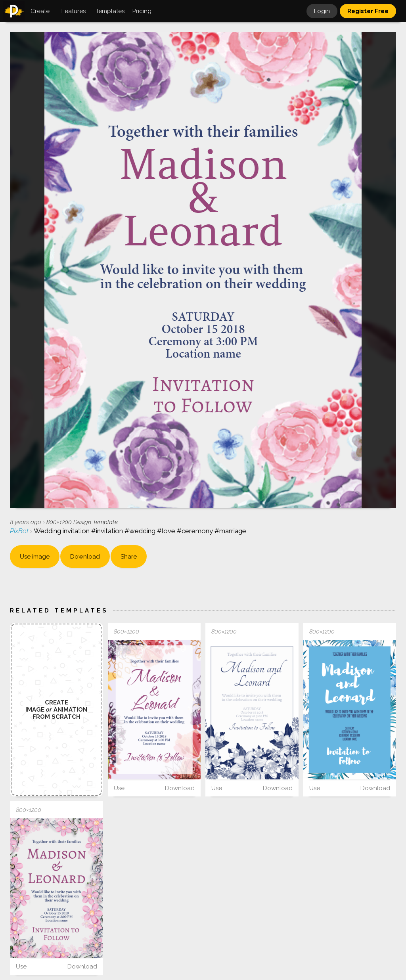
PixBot (20, 531)
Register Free (368, 11)
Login (322, 11)
